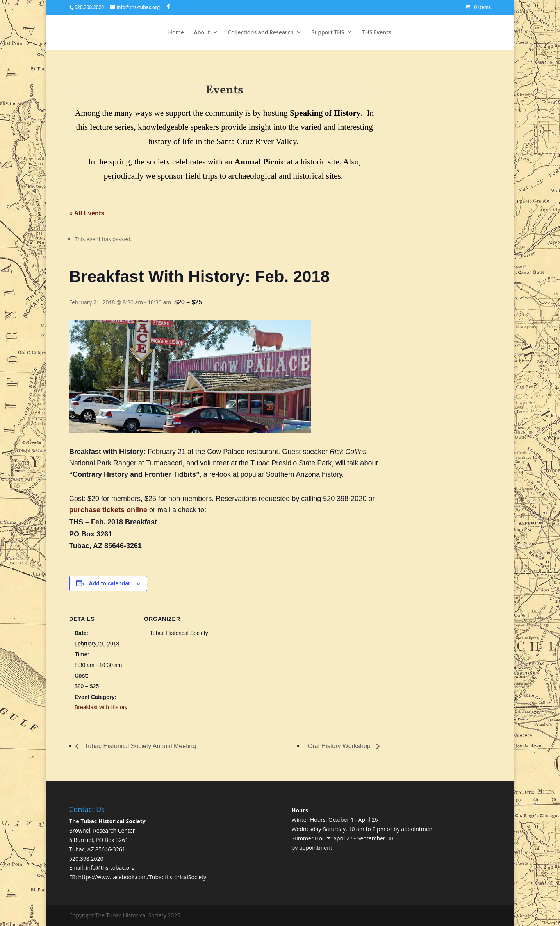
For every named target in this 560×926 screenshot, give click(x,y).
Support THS (328, 32)
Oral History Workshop (340, 746)
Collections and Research (261, 32)
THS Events (376, 32)
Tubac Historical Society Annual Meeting (139, 746)
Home (176, 32)
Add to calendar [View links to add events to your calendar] (110, 583)
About (202, 32)
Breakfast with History (101, 707)
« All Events (87, 213)
